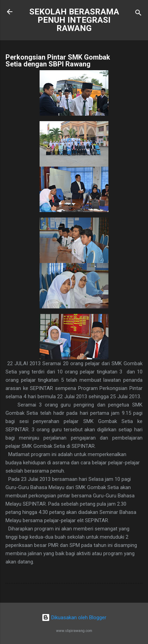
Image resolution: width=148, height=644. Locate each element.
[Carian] (138, 14)
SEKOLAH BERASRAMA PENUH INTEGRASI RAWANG (74, 20)
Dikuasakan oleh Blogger (74, 617)
